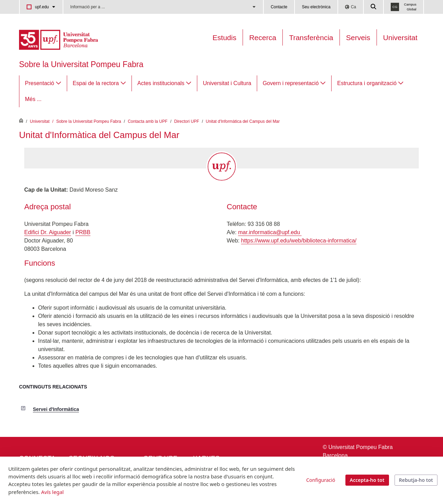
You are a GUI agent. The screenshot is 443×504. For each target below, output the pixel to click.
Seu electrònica (316, 7)
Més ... (33, 99)
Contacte (279, 7)
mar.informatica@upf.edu (270, 232)
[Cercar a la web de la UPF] (374, 7)
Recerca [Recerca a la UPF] (263, 38)
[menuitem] (43, 83)
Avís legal (52, 492)
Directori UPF (187, 121)
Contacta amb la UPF (148, 121)
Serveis (358, 38)
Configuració (321, 480)
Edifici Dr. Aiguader (48, 232)
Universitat (400, 38)
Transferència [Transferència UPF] (311, 38)
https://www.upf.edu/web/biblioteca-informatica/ (299, 241)
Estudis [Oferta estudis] (224, 38)
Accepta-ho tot (367, 480)
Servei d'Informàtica (56, 409)
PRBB (83, 232)
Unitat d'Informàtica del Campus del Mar (243, 121)
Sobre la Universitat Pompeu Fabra (81, 64)
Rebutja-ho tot (416, 480)
